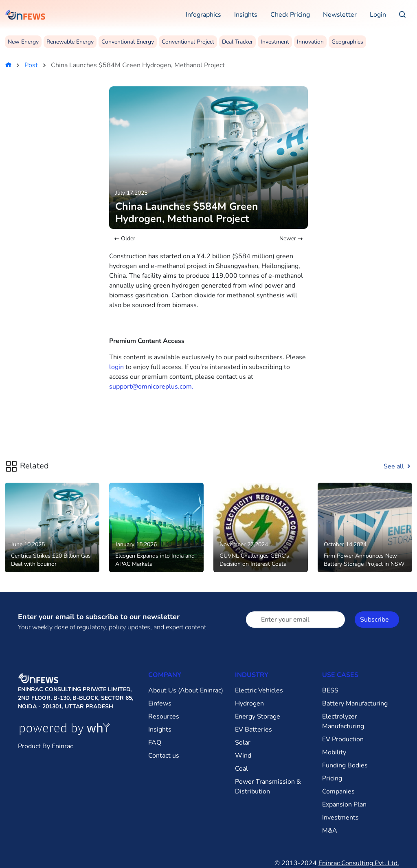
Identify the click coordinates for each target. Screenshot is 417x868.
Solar (243, 743)
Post (31, 65)
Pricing (332, 778)
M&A (330, 831)
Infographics (203, 15)
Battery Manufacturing (355, 703)
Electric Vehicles (259, 690)
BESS (330, 690)
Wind (243, 756)
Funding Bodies (345, 765)
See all (398, 466)
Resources (164, 716)
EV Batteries (253, 730)
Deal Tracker (237, 42)
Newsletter (340, 15)
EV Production (343, 739)
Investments (340, 817)
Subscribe (374, 620)
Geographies (347, 42)
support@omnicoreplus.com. (151, 387)
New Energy (23, 42)
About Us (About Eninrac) (186, 690)
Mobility (334, 752)
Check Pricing (290, 15)
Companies (338, 791)
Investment (275, 42)
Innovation (310, 42)
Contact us (164, 756)
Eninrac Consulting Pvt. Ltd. (359, 863)
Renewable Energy (70, 42)
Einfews (160, 703)
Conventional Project (188, 42)
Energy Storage (258, 716)
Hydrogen (249, 703)
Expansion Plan (344, 804)
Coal (241, 769)
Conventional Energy (128, 42)
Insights (246, 15)
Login (378, 15)
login (116, 367)
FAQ (155, 743)
